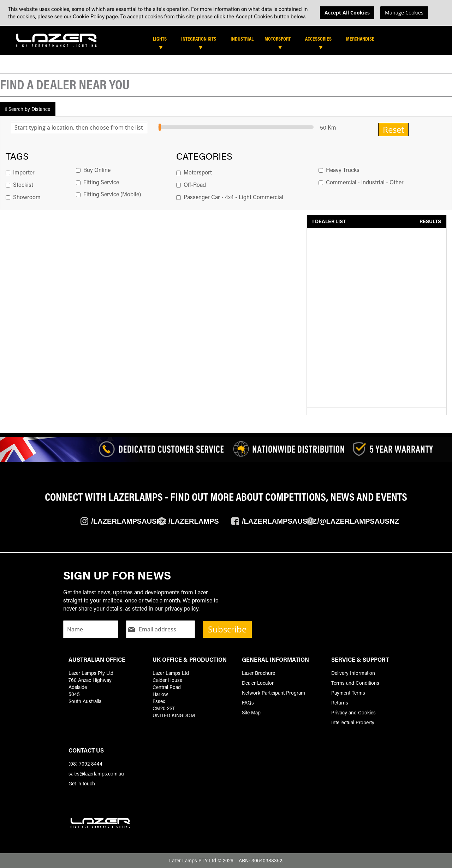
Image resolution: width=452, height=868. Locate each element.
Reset (393, 131)
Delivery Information (353, 673)
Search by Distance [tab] (28, 110)
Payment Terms (348, 693)
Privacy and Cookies (353, 712)
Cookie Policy (89, 16)
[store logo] (56, 39)
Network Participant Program (273, 693)
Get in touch (82, 783)
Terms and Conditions (355, 683)
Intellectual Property (353, 722)
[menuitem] (163, 40)
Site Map (251, 712)
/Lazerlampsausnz (129, 521)
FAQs (248, 703)
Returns (340, 703)
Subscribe (227, 629)
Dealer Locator (258, 683)
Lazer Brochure (258, 673)
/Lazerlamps (194, 521)
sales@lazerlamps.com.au (96, 774)
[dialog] (226, 13)
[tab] (230, 42)
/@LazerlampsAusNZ (358, 521)
